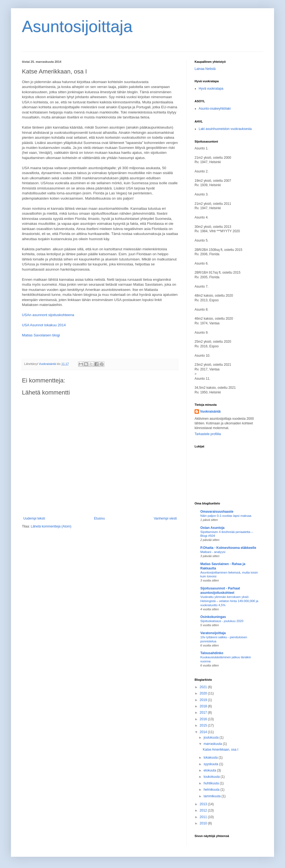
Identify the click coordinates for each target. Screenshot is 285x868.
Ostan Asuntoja (212, 528)
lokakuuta (211, 758)
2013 (204, 804)
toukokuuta (212, 777)
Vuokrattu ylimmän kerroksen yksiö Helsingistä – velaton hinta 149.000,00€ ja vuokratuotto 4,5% (229, 601)
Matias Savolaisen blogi (41, 335)
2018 (204, 706)
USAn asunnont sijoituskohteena (48, 315)
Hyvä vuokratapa (211, 89)
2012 (204, 810)
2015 (204, 725)
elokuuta (210, 770)
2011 (204, 817)
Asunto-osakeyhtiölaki (215, 109)
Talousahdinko (212, 653)
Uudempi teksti (34, 518)
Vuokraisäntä (210, 412)
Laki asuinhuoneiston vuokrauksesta (225, 129)
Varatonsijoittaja (213, 633)
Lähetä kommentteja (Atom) (51, 526)
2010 (204, 823)
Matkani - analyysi (213, 552)
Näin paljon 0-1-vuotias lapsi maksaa (226, 516)
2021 (204, 687)
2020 (204, 693)
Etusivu (99, 518)
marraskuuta (213, 744)
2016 (204, 719)
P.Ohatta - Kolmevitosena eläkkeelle (228, 548)
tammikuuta (213, 796)
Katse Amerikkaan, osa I (220, 750)
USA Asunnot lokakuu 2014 (44, 325)
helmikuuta (212, 790)
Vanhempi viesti (165, 518)
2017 (204, 713)
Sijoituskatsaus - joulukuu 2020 (222, 621)
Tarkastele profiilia (208, 434)
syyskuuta (211, 764)
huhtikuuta (212, 783)
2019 (204, 700)
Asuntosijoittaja (77, 26)
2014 (204, 732)
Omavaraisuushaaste (217, 512)
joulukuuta (212, 737)
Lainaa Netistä (205, 69)
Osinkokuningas (213, 617)
